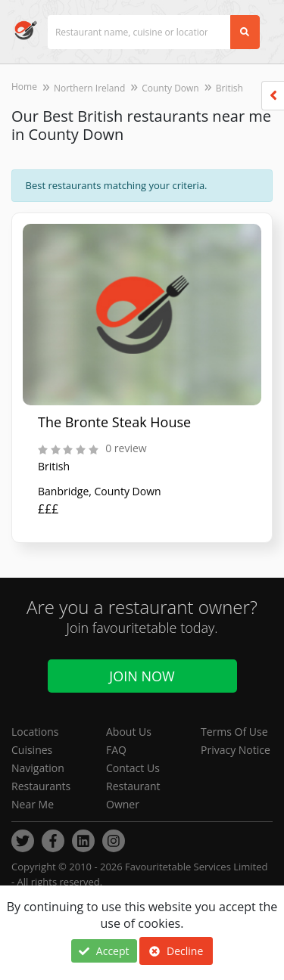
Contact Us (133, 768)
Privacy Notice (236, 750)
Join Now (142, 676)
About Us (129, 732)
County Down (170, 88)
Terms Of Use (234, 732)
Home (24, 87)
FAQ (116, 750)
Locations (35, 732)
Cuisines (32, 750)
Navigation (38, 768)
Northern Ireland (89, 88)
